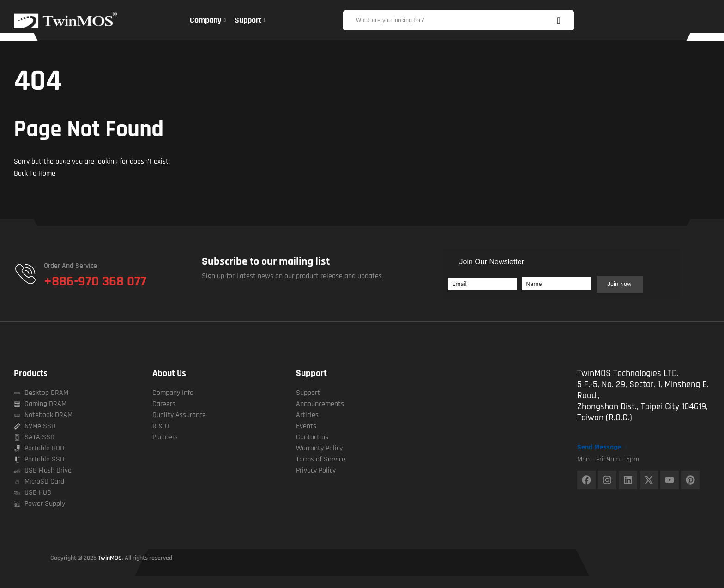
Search (562, 20)
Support (311, 373)
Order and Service (70, 266)
